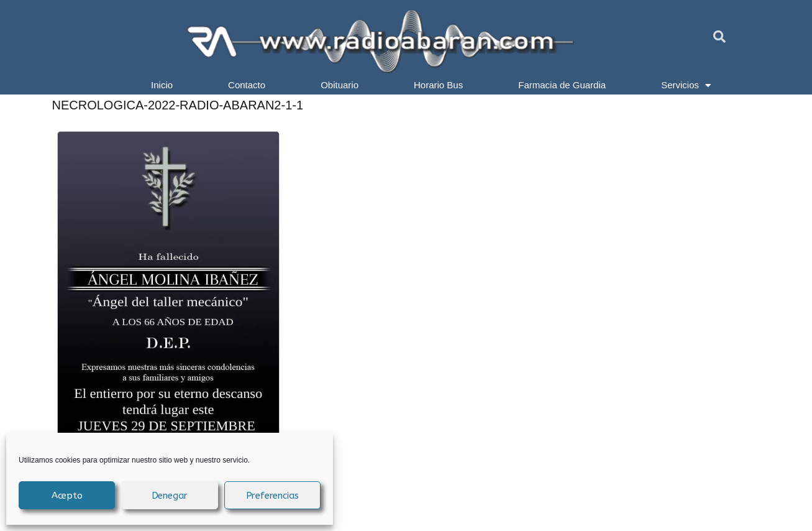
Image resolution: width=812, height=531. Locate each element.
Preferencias (273, 496)
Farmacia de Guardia (562, 85)
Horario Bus (438, 85)
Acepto (67, 496)
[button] (719, 37)
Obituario (340, 85)
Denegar (170, 496)
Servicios (686, 85)
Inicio (162, 85)
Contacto (247, 85)
